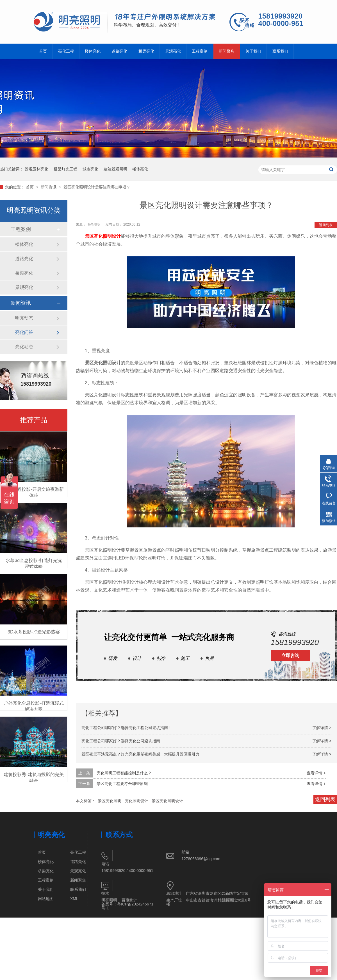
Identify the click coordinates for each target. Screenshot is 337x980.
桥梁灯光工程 (65, 169)
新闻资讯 (49, 187)
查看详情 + (316, 773)
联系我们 (280, 51)
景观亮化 (173, 51)
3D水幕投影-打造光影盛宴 (34, 632)
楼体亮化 (93, 51)
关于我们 (253, 51)
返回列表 (326, 225)
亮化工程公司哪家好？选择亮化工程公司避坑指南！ (127, 728)
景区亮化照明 (110, 801)
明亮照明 (94, 224)
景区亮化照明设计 (167, 801)
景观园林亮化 (37, 169)
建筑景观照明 (115, 169)
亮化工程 (66, 51)
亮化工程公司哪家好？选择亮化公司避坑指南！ (123, 741)
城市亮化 (90, 169)
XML (74, 899)
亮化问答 (24, 332)
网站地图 (46, 899)
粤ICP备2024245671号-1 (127, 906)
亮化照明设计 (136, 801)
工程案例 (200, 51)
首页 (43, 51)
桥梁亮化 (146, 51)
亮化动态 (24, 347)
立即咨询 (290, 656)
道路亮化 (119, 51)
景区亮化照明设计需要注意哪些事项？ (97, 187)
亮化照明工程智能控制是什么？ (124, 773)
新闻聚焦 (227, 51)
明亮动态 (24, 318)
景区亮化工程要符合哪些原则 (122, 784)
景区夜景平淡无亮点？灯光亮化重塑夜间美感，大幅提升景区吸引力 (140, 754)
